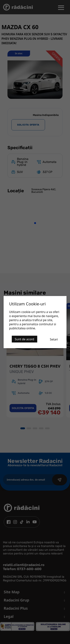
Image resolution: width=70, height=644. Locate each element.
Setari (54, 339)
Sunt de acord (24, 339)
